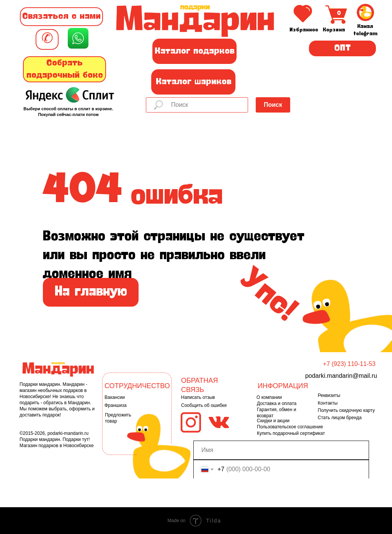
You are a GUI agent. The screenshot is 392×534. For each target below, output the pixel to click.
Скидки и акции (273, 421)
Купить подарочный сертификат (291, 433)
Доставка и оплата (277, 403)
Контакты (328, 403)
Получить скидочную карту (346, 410)
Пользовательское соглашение (290, 427)
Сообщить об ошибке (204, 405)
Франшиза (116, 405)
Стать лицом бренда (340, 418)
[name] (281, 450)
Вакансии (115, 397)
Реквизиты (329, 395)
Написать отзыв (198, 397)
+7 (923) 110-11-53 (349, 364)
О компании (269, 397)
